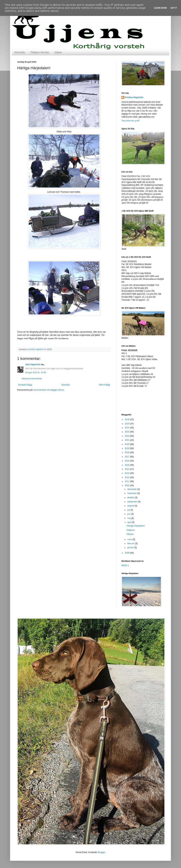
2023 (127, 432)
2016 (127, 461)
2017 (127, 457)
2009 (127, 553)
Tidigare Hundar (40, 52)
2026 (127, 419)
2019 (127, 448)
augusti (131, 506)
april (130, 522)
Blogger (101, 852)
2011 (127, 481)
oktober (131, 498)
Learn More (160, 8)
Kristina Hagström (134, 97)
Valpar (58, 52)
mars (130, 539)
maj (129, 518)
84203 (124, 565)
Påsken (130, 534)
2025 (127, 424)
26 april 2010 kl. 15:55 (36, 373)
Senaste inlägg (25, 385)
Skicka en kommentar (32, 379)
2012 (127, 477)
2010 (127, 486)
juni (129, 514)
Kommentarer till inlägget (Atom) (49, 390)
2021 (127, 440)
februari (131, 543)
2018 (127, 452)
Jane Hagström (33, 364)
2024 (127, 428)
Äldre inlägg (104, 385)
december (132, 489)
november (132, 493)
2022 (127, 436)
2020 (127, 444)
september (133, 502)
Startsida (20, 52)
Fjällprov (131, 530)
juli (129, 510)
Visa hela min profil (130, 121)
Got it (174, 8)
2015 (127, 465)
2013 (127, 473)
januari (131, 548)
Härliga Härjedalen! (136, 526)
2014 (127, 469)
